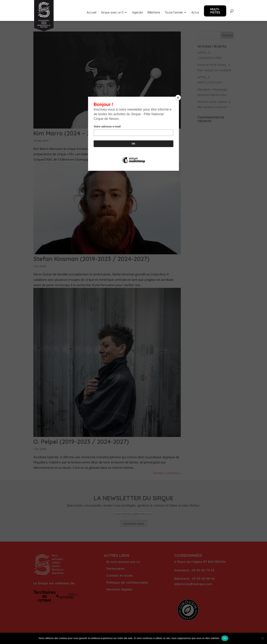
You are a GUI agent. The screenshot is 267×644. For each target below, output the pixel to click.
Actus (195, 13)
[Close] (178, 98)
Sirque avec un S (112, 13)
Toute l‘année (174, 13)
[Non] (262, 638)
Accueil (91, 13)
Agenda (137, 13)
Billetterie (154, 13)
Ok (225, 638)
